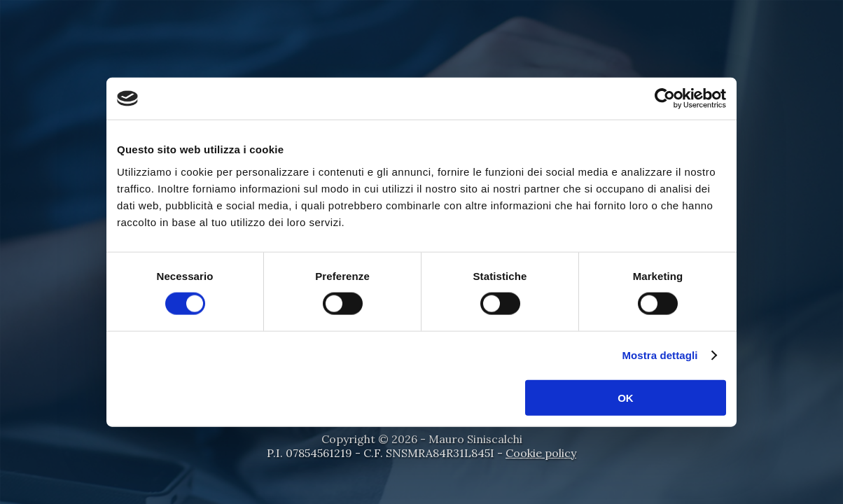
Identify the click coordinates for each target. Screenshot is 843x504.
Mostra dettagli (660, 355)
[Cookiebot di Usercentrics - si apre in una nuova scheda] (665, 99)
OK (626, 397)
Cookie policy (541, 453)
